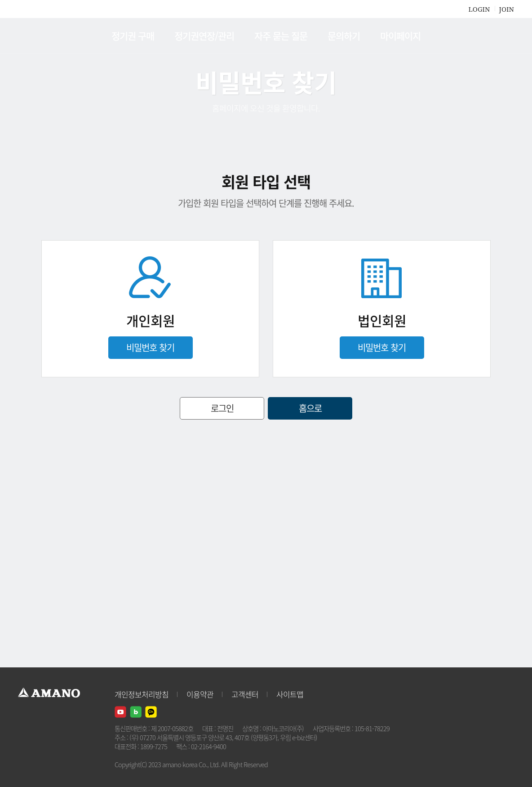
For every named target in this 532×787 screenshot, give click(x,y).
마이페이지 (400, 36)
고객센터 (245, 694)
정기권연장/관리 (204, 36)
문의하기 (344, 36)
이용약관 (200, 694)
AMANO (53, 36)
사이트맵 (290, 694)
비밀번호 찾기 (150, 347)
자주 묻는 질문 (281, 36)
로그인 (222, 408)
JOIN (507, 9)
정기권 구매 (133, 36)
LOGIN (479, 9)
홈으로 (310, 408)
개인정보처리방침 (142, 694)
